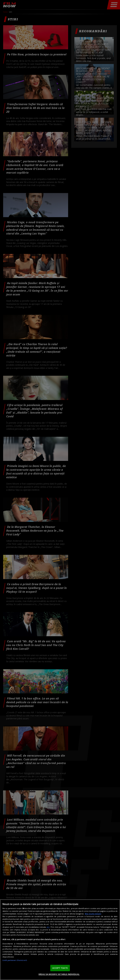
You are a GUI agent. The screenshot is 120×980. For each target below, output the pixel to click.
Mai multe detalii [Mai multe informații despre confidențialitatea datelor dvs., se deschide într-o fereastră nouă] (93, 914)
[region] (60, 940)
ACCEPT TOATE (60, 968)
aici (48, 927)
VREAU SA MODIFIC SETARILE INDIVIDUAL (59, 974)
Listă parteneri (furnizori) (15, 960)
